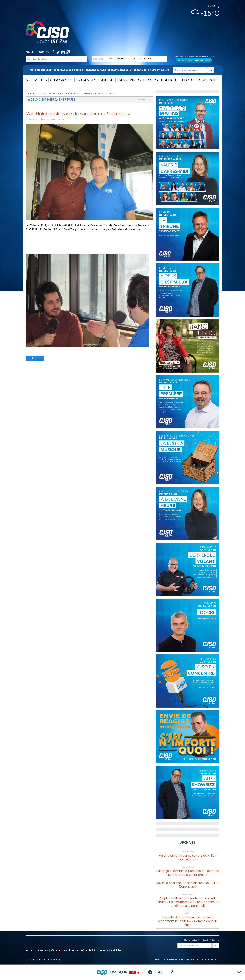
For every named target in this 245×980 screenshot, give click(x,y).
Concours (148, 80)
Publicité (170, 80)
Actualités (36, 80)
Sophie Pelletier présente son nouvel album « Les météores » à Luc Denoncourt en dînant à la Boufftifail (188, 902)
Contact (45, 52)
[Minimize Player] (239, 972)
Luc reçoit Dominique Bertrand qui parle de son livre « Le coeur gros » (188, 873)
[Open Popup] (171, 972)
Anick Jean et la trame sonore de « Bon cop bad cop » (188, 857)
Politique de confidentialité (80, 950)
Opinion (107, 80)
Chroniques (61, 80)
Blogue (189, 80)
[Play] (150, 972)
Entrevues (86, 80)
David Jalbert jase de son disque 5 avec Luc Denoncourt (188, 885)
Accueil (31, 52)
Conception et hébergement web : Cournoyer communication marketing (186, 959)
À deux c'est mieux (48, 94)
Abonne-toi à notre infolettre (202, 940)
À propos (43, 950)
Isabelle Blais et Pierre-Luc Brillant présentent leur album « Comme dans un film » (188, 921)
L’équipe (56, 950)
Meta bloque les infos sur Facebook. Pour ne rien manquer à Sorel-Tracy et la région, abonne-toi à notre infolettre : (122, 70)
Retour (35, 358)
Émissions (126, 80)
